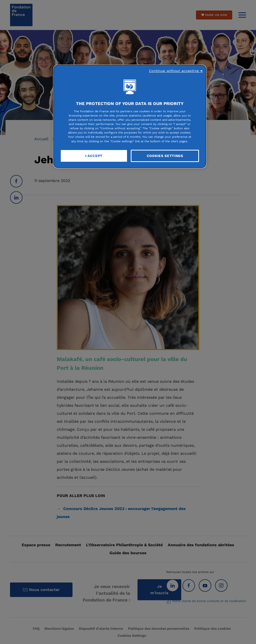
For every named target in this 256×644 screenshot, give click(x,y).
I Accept (94, 156)
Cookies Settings (165, 156)
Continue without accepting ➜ (176, 71)
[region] (130, 116)
